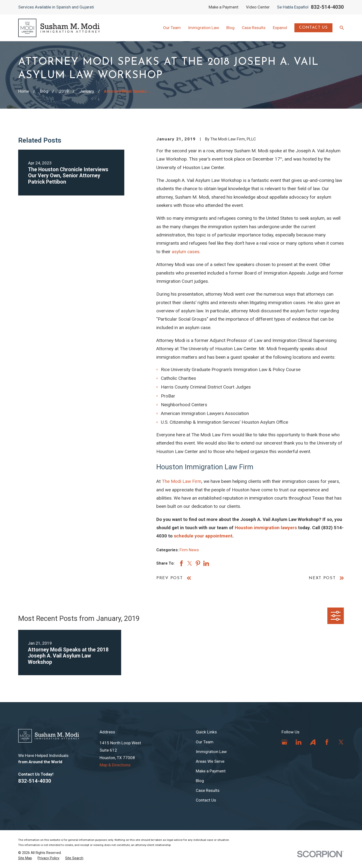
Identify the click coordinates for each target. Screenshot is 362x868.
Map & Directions (115, 765)
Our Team (205, 742)
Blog (200, 781)
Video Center (258, 7)
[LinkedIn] (299, 742)
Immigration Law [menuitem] (204, 28)
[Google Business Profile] (284, 742)
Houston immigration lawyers (266, 528)
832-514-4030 (327, 7)
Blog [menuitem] (230, 28)
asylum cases (186, 252)
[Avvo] (313, 742)
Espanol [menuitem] (280, 28)
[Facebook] (327, 742)
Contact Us (313, 28)
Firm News (189, 550)
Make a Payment (224, 7)
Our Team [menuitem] (172, 28)
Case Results (208, 790)
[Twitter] (341, 742)
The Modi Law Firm (182, 481)
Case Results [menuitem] (254, 28)
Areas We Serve (210, 761)
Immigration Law (211, 752)
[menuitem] (25, 858)
